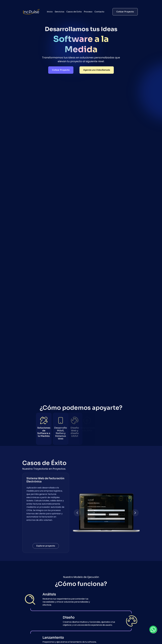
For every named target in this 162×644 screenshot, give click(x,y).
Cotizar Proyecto (125, 12)
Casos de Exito (74, 12)
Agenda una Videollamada (97, 70)
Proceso (88, 12)
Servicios (59, 12)
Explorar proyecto (46, 546)
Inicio (50, 12)
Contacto (99, 12)
